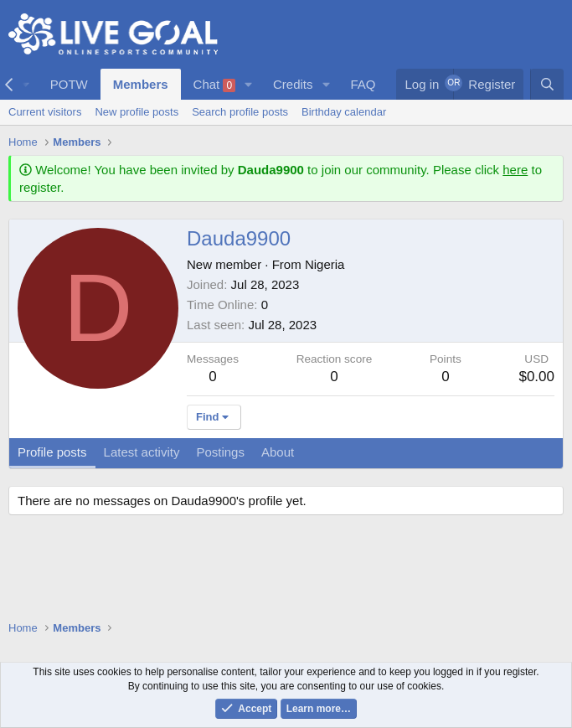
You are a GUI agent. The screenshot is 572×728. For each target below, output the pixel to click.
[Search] (547, 84)
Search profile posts (240, 112)
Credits (293, 84)
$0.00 (536, 377)
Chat (215, 85)
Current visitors (45, 112)
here (515, 170)
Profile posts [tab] (52, 452)
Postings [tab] (220, 452)
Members (141, 84)
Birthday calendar (344, 112)
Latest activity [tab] (142, 452)
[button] (249, 84)
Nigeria (325, 264)
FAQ (363, 84)
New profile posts (137, 112)
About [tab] (278, 452)
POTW (69, 84)
